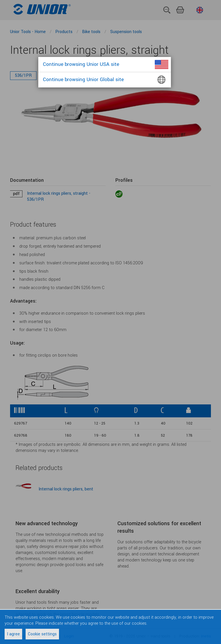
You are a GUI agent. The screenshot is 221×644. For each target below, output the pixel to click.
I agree (13, 634)
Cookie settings (42, 634)
